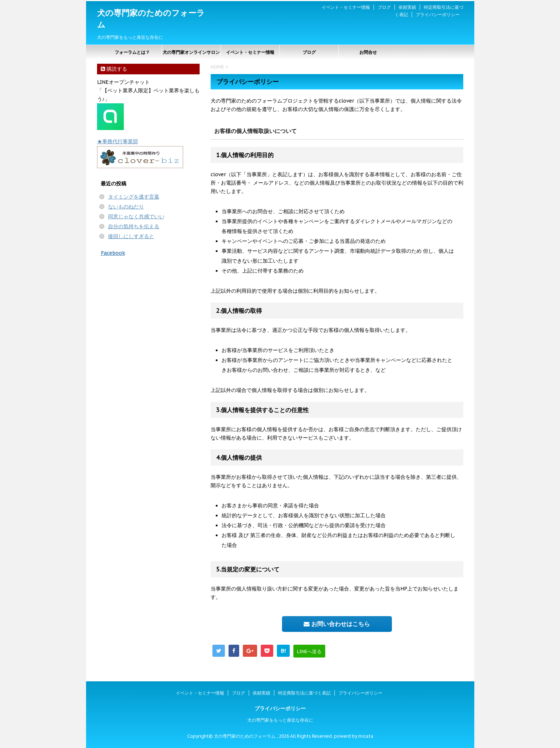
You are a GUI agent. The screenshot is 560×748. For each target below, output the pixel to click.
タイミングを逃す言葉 (134, 197)
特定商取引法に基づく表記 (304, 693)
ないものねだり (126, 207)
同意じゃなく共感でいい (136, 216)
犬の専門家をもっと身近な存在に (280, 720)
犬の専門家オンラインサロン (191, 52)
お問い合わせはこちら (337, 624)
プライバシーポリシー (438, 14)
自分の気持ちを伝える (134, 226)
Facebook (113, 253)
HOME (217, 67)
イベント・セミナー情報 (346, 7)
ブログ (384, 7)
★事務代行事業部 (118, 141)
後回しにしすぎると (131, 236)
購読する (114, 69)
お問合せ (368, 52)
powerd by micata (353, 736)
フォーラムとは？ (132, 52)
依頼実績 (407, 7)
